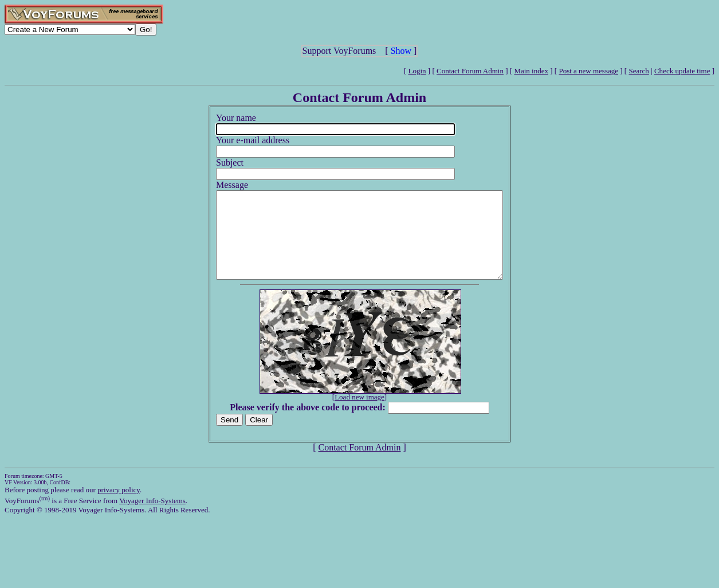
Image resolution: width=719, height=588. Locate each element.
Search (639, 71)
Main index (531, 71)
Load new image (359, 414)
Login (417, 71)
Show (401, 51)
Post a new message (588, 71)
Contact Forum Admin (470, 71)
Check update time (682, 71)
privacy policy (119, 507)
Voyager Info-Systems (152, 518)
